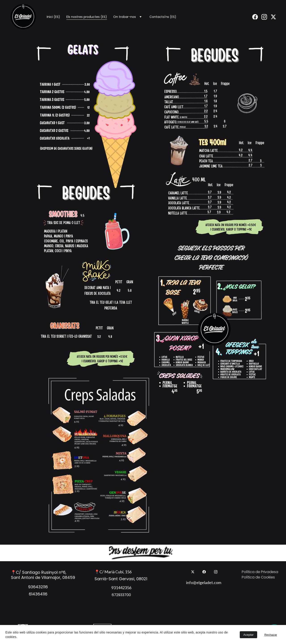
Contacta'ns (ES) (163, 17)
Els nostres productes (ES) (87, 17)
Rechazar (271, 635)
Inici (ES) (53, 17)
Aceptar (248, 635)
